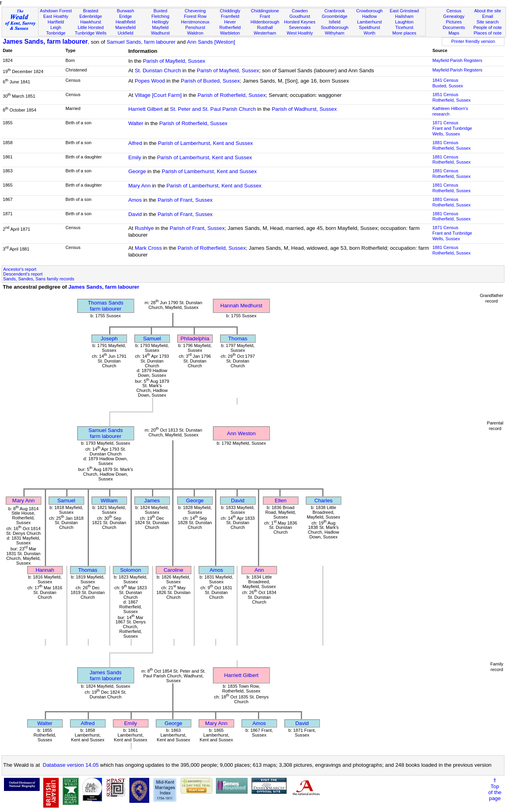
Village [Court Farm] (158, 95)
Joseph (109, 338)
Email (488, 16)
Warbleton (230, 33)
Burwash (126, 11)
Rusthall (265, 27)
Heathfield (125, 22)
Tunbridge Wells (91, 33)
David (135, 214)
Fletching (161, 16)
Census (454, 11)
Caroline (173, 570)
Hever (230, 22)
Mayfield (160, 27)
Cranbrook (335, 11)
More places (404, 33)
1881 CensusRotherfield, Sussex (451, 145)
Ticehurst (404, 27)
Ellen (281, 501)
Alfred (135, 143)
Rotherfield (230, 27)
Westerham (265, 33)
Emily (135, 157)
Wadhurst (160, 33)
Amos (135, 200)
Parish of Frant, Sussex (185, 200)
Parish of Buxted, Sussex (211, 81)
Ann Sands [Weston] (211, 42)
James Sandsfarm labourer (106, 675)
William (109, 501)
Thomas (238, 338)
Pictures (454, 22)
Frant (265, 16)
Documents (454, 27)
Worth (369, 33)
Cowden (300, 11)
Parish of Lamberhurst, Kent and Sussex (205, 143)
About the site (488, 11)
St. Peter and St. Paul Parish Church (213, 109)
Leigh (56, 27)
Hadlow (369, 16)
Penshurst (195, 27)
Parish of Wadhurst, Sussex (304, 109)
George (137, 171)
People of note (488, 27)
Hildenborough (265, 22)
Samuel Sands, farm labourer (141, 42)
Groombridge (335, 16)
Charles (323, 501)
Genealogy (454, 16)
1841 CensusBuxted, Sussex (447, 83)
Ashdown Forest (56, 11)
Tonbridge (56, 33)
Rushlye (144, 228)
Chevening (195, 11)
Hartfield (56, 22)
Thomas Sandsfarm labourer (106, 306)
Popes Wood (150, 81)
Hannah (45, 570)
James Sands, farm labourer (45, 41)
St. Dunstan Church (158, 70)
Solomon (131, 570)
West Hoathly (300, 33)
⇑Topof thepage (495, 789)
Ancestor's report (20, 269)
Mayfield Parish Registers (457, 60)
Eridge (125, 16)
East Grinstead (404, 11)
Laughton (404, 22)
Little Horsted (91, 27)
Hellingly (160, 22)
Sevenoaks (300, 27)
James (152, 501)
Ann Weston (241, 433)
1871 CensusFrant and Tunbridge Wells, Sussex (452, 128)
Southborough (335, 27)
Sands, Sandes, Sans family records (39, 279)
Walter (136, 123)
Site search (488, 22)
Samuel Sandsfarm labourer (106, 433)
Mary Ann (139, 186)
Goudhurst (300, 16)
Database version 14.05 (71, 765)
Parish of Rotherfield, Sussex (232, 95)
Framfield (230, 16)
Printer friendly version (473, 41)
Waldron (195, 33)
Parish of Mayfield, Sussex (174, 61)
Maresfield (126, 27)
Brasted (90, 11)
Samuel (152, 338)
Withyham (334, 33)
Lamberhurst (369, 22)
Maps (454, 33)
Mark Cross (148, 248)
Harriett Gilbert (145, 109)
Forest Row (195, 16)
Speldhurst (369, 27)
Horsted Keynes (300, 22)
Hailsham (404, 16)
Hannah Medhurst (241, 306)
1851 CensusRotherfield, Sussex (451, 97)
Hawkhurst (90, 22)
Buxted (161, 11)
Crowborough (370, 11)
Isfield (335, 22)
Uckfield (125, 33)
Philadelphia (195, 338)
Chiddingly (230, 11)
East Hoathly (56, 16)
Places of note (487, 33)
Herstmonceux (195, 22)
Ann (259, 570)
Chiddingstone (265, 11)
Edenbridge (91, 16)
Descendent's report (23, 274)
